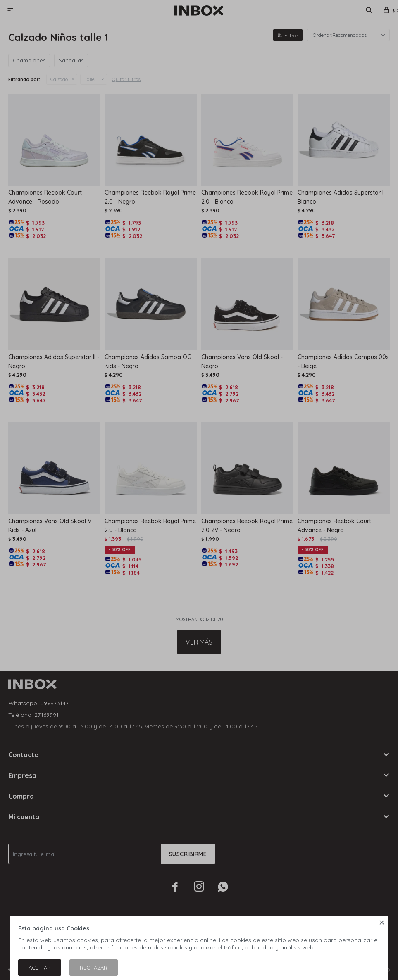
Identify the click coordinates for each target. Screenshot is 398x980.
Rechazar (94, 968)
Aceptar (40, 968)
